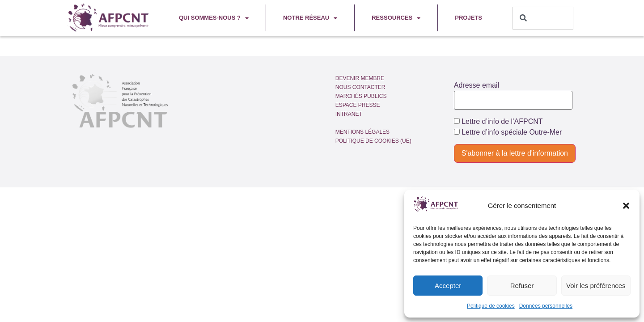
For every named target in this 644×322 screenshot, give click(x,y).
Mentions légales (362, 132)
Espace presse (358, 105)
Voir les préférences (596, 286)
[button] (626, 206)
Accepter (448, 286)
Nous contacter (360, 87)
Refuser (522, 286)
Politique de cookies (491, 306)
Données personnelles (546, 306)
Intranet (349, 114)
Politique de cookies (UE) (373, 141)
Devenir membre (360, 78)
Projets (468, 18)
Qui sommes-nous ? (214, 18)
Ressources (396, 18)
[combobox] (543, 18)
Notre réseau (310, 18)
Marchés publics (361, 96)
